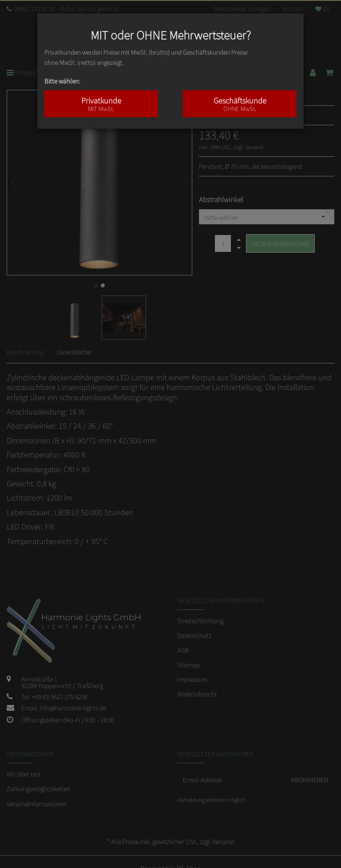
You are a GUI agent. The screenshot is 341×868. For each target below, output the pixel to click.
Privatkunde (101, 104)
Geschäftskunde (240, 104)
